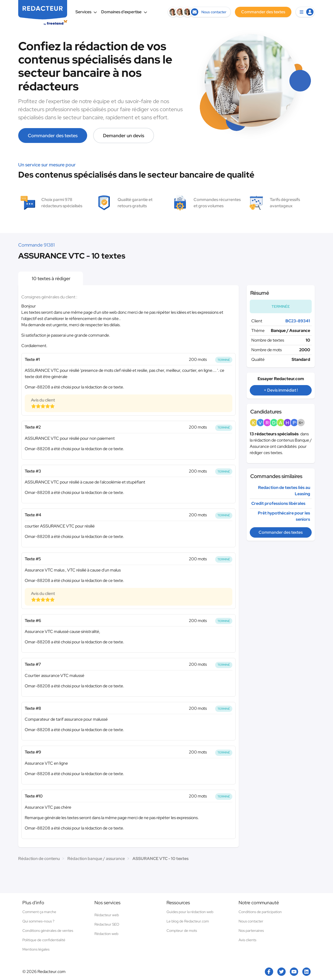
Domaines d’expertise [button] (124, 12)
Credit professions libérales (278, 503)
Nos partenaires (251, 931)
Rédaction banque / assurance (96, 859)
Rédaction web (106, 934)
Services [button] (86, 12)
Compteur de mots (182, 931)
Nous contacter (251, 921)
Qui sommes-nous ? (38, 921)
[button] (305, 12)
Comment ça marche (39, 912)
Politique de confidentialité (44, 940)
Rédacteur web (107, 915)
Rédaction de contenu (39, 859)
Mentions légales (36, 949)
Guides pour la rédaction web (190, 912)
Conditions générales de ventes (48, 931)
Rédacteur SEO (107, 924)
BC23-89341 (298, 321)
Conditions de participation (260, 912)
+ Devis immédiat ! (281, 390)
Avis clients (247, 940)
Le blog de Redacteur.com (188, 921)
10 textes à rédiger (51, 278)
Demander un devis (124, 136)
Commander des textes (53, 136)
